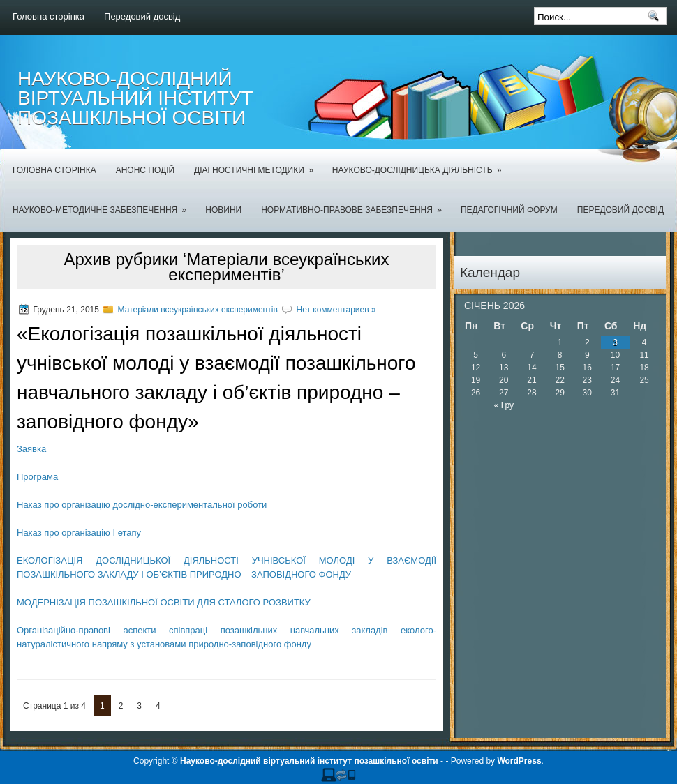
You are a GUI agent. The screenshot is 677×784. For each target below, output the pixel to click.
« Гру (504, 405)
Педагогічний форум (509, 210)
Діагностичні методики (258, 162)
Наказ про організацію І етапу (79, 533)
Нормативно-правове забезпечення (356, 202)
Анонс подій (145, 170)
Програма (37, 477)
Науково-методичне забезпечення (104, 202)
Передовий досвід (142, 16)
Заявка (31, 449)
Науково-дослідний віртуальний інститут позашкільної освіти (135, 98)
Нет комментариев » (336, 310)
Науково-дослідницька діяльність (422, 162)
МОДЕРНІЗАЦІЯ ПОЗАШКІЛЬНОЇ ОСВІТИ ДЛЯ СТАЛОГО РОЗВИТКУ (164, 602)
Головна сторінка (49, 16)
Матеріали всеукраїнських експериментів (198, 310)
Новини (223, 210)
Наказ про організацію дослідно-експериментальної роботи (142, 505)
